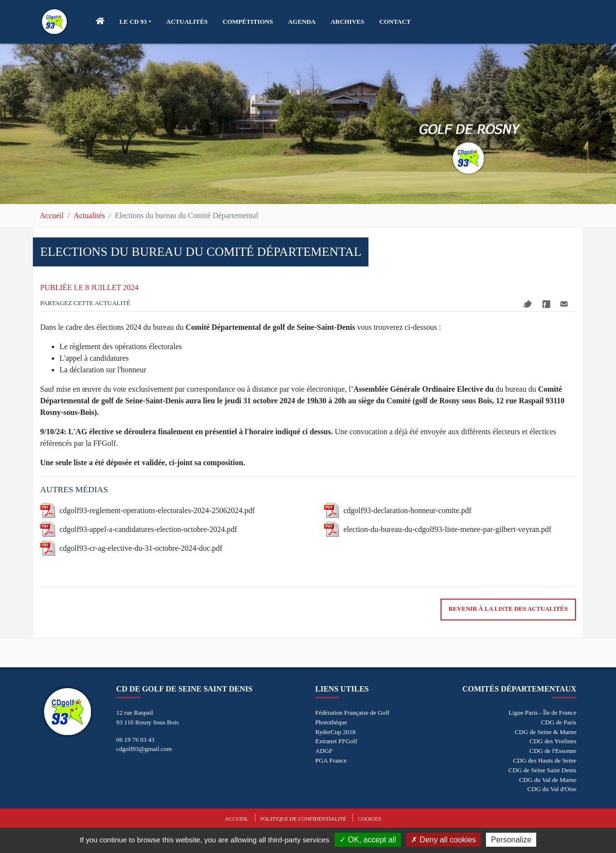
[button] (135, 22)
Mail (564, 304)
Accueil (52, 215)
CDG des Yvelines (553, 741)
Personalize (511, 840)
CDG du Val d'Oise (552, 789)
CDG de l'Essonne (553, 751)
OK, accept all (368, 840)
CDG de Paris (559, 722)
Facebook (546, 304)
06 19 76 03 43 (135, 740)
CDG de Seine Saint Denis (542, 770)
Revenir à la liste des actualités (508, 609)
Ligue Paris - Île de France (543, 713)
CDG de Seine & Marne (546, 732)
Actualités (89, 215)
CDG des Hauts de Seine (545, 760)
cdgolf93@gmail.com (144, 749)
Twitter (528, 304)
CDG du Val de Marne (548, 780)
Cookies (369, 819)
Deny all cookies (443, 840)
